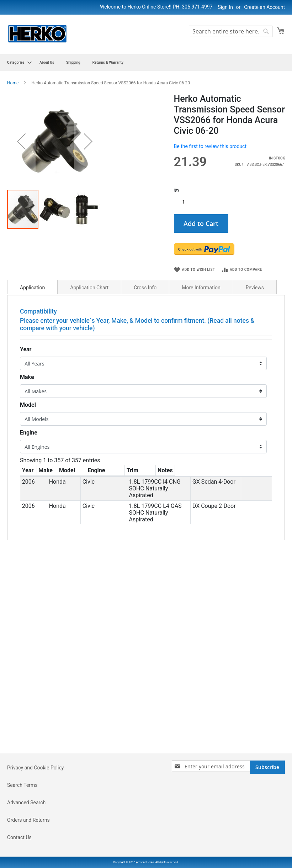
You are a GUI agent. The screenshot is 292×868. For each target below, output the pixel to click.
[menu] (146, 62)
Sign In (225, 7)
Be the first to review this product (210, 146)
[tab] (32, 309)
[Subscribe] (267, 767)
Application (32, 309)
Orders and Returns (28, 820)
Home (13, 83)
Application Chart (89, 309)
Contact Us (19, 837)
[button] (21, 173)
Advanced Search (26, 803)
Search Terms (22, 785)
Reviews (255, 309)
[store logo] (37, 34)
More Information (201, 309)
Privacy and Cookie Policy (35, 768)
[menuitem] (17, 62)
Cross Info (145, 309)
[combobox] (231, 31)
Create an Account (264, 7)
